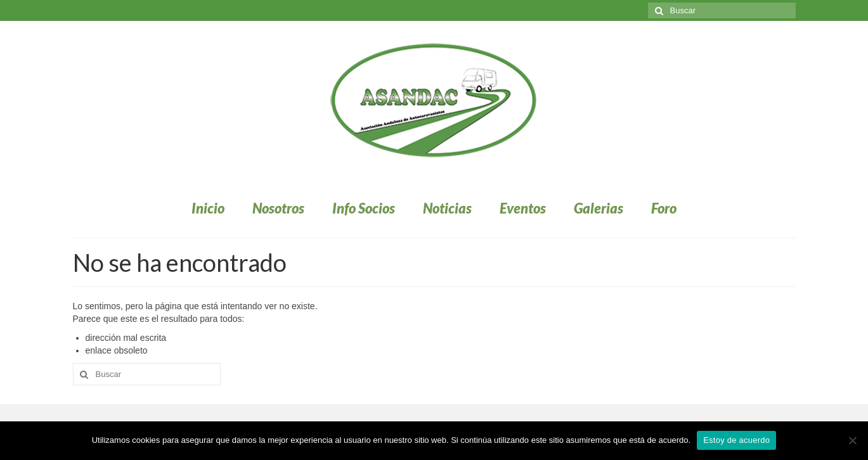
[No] (852, 440)
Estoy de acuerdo (736, 440)
